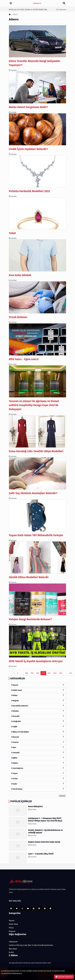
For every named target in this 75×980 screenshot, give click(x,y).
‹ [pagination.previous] (11, 673)
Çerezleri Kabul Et (64, 977)
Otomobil (37, 716)
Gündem (37, 711)
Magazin (37, 701)
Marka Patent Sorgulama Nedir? (28, 107)
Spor (37, 747)
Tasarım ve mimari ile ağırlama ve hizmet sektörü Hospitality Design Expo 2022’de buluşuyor (34, 405)
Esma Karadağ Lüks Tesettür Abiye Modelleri (36, 451)
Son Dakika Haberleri (37, 706)
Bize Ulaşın (13, 949)
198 (26, 673)
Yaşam (37, 773)
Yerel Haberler (37, 768)
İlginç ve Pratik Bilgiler (37, 732)
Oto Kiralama (37, 789)
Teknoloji (37, 753)
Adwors (37, 763)
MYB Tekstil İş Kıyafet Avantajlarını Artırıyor (36, 661)
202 (49, 673)
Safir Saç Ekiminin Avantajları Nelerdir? (33, 493)
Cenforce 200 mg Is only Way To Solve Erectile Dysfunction (31, 945)
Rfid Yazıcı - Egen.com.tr (24, 359)
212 (71, 673)
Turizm (37, 779)
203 (55, 673)
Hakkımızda (13, 942)
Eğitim (37, 758)
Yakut (12, 233)
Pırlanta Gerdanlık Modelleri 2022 (29, 191)
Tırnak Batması (18, 317)
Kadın (37, 784)
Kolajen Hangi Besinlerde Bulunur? (30, 619)
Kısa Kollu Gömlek (20, 275)
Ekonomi (37, 737)
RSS (11, 952)
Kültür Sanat (37, 690)
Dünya (37, 695)
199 (32, 673)
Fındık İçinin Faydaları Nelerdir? (28, 149)
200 (38, 673)
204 (61, 673)
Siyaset (37, 685)
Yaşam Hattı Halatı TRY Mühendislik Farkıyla (36, 535)
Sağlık (37, 727)
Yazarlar (37, 742)
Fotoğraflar (37, 721)
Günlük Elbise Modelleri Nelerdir (29, 577)
